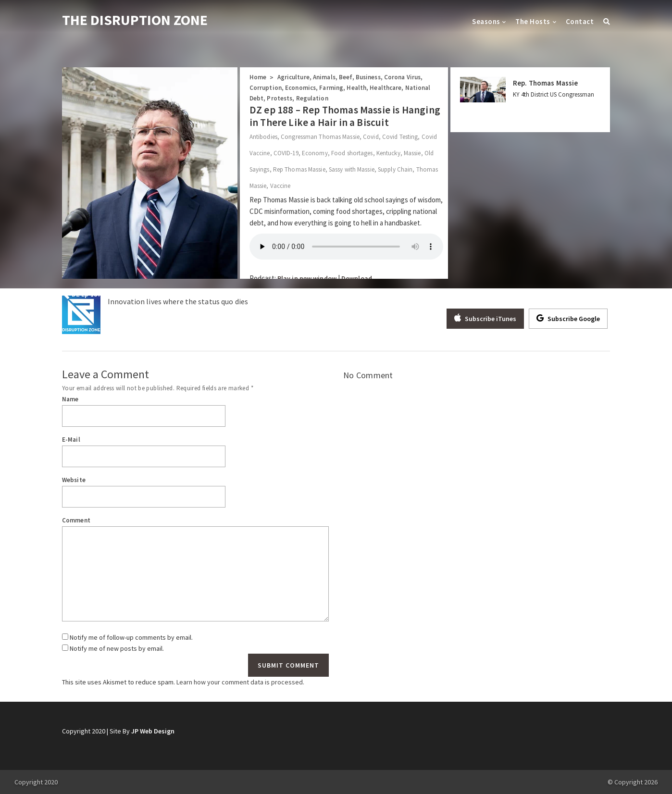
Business (368, 77)
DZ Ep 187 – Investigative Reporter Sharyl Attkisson (150, 294)
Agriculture (293, 77)
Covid (371, 137)
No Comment (368, 375)
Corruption (266, 88)
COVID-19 (286, 153)
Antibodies (263, 137)
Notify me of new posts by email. (117, 648)
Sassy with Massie (352, 169)
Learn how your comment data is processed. (240, 682)
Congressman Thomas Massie (320, 137)
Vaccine (280, 186)
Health (356, 88)
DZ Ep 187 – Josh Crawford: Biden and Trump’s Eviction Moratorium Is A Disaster (478, 294)
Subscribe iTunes (485, 318)
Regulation (312, 98)
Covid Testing (400, 137)
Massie (412, 153)
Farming (331, 88)
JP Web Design (153, 731)
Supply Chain (395, 169)
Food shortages (352, 153)
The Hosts (533, 21)
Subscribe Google (568, 318)
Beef (345, 77)
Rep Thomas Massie (299, 169)
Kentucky (388, 153)
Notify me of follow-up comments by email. (131, 637)
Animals (324, 77)
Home (258, 77)
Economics (300, 88)
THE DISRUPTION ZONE (135, 20)
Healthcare (386, 88)
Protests (280, 98)
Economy (315, 153)
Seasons (486, 21)
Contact (580, 21)
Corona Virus (402, 77)
